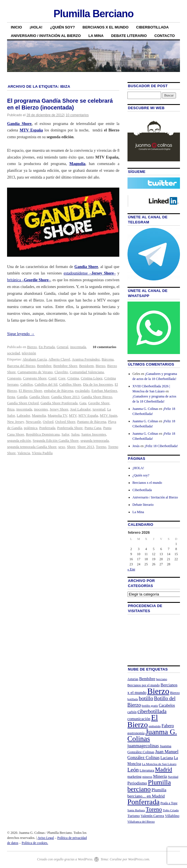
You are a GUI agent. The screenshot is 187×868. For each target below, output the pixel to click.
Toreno (101, 447)
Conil (52, 378)
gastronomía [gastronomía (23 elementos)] (136, 733)
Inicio (16, 27)
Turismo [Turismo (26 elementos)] (134, 816)
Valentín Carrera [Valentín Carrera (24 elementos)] (152, 816)
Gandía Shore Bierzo (97, 397)
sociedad (13, 353)
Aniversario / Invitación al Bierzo (46, 36)
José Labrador (81, 409)
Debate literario (129, 36)
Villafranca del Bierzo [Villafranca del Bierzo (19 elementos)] (141, 821)
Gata (83, 403)
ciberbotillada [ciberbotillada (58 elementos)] (152, 711)
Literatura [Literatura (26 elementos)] (147, 770)
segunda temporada (95, 440)
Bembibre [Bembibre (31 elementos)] (147, 679)
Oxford (48, 422)
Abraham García (35, 359)
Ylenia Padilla (42, 453)
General (62, 347)
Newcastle (33, 422)
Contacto (164, 36)
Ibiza (11, 409)
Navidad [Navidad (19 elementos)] (173, 777)
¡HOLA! (36, 27)
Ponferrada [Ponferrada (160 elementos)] (144, 802)
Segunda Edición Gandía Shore (56, 440)
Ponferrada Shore (70, 428)
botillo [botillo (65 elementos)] (146, 698)
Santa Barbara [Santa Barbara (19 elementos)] (136, 810)
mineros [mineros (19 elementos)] (147, 777)
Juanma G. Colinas (145, 409)
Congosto (14, 378)
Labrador (23, 415)
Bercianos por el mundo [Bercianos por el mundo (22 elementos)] (144, 685)
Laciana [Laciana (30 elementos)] (167, 758)
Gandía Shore (19, 124)
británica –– (29, 280)
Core (62, 378)
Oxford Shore (65, 422)
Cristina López (92, 378)
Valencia (24, 453)
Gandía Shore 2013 (65, 397)
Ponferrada (47, 428)
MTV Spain (109, 415)
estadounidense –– (90, 273)
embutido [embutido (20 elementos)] (155, 726)
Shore (71, 447)
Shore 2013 (86, 447)
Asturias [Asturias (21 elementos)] (133, 679)
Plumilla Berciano (94, 14)
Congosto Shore (35, 378)
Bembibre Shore (65, 366)
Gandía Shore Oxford (23, 403)
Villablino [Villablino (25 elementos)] (172, 816)
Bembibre (44, 366)
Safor (65, 434)
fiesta (11, 397)
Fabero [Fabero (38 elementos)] (168, 726)
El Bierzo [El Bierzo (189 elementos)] (143, 721)
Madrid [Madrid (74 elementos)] (164, 770)
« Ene (131, 569)
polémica (31, 428)
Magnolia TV (57, 415)
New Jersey (15, 422)
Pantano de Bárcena (92, 422)
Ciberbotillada (153, 27)
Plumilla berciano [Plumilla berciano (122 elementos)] (149, 786)
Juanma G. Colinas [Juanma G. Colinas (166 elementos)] (152, 735)
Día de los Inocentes (98, 384)
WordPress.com (138, 859)
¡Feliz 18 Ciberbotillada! (161, 446)
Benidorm (86, 366)
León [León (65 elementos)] (133, 770)
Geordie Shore (99, 403)
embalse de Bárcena (59, 391)
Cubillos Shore (70, 384)
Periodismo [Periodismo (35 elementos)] (137, 783)
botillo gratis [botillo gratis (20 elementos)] (150, 706)
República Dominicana (43, 434)
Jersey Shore (59, 409)
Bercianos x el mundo (106, 27)
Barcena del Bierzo (21, 366)
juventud (99, 409)
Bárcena (108, 359)
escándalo (82, 391)
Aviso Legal (46, 838)
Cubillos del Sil (46, 384)
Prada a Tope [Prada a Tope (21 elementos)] (169, 803)
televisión (29, 353)
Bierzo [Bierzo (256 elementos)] (158, 691)
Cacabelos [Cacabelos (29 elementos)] (167, 705)
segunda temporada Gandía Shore (32, 447)
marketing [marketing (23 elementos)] (135, 777)
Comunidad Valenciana (87, 372)
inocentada (78, 347)
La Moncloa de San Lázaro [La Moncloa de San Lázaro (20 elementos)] (159, 764)
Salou (75, 434)
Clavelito (61, 372)
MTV (73, 415)
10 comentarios (77, 115)
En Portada (47, 347)
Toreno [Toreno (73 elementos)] (154, 809)
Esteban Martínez (104, 391)
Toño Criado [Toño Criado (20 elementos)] (171, 810)
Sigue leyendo (21, 334)
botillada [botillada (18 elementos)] (133, 699)
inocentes (41, 409)
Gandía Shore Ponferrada (59, 403)
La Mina (96, 36)
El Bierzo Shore (30, 391)
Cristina (73, 378)
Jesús (136, 446)
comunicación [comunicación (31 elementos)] (139, 719)
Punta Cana (93, 428)
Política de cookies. (35, 843)
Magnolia (39, 415)
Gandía (22, 397)
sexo (62, 447)
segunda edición (19, 440)
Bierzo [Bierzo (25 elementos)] (175, 693)
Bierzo (32, 347)
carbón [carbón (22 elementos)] (132, 712)
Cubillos (27, 384)
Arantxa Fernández (86, 359)
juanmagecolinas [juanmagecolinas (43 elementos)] (143, 746)
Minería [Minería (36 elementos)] (160, 776)
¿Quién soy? (62, 27)
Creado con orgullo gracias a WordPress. (65, 859)
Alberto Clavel (59, 359)
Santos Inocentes (94, 434)
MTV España (88, 415)
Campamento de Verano (35, 372)
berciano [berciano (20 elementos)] (161, 679)
